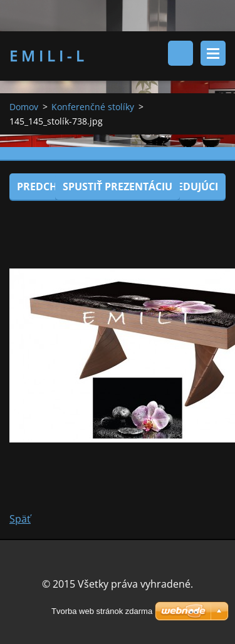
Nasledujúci (185, 187)
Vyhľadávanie (180, 53)
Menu (213, 53)
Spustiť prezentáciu (118, 187)
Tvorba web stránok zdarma (102, 611)
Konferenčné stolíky (93, 107)
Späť (20, 519)
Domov (24, 107)
